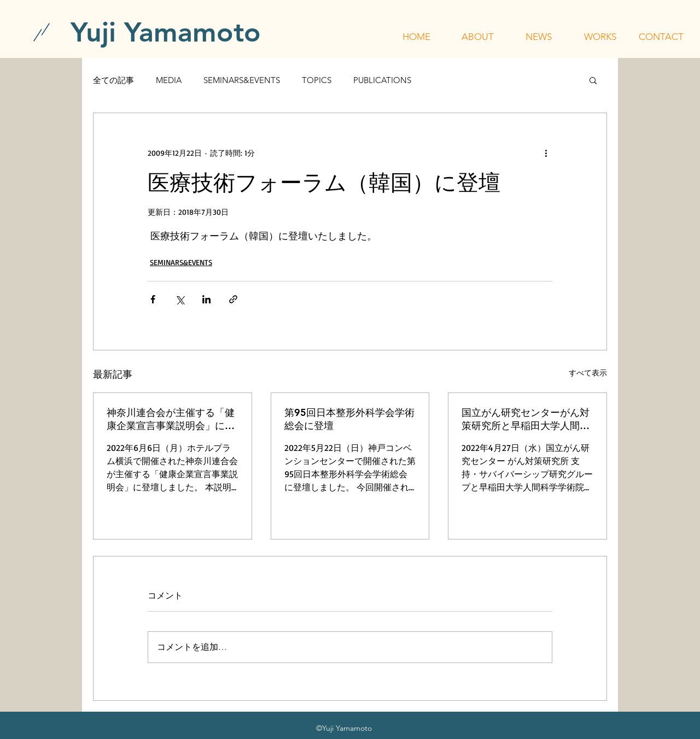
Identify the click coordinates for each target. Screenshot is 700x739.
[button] (477, 37)
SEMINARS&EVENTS (242, 80)
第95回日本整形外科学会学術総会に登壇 (349, 419)
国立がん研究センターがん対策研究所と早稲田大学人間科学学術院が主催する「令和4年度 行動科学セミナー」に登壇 (527, 419)
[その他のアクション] (546, 153)
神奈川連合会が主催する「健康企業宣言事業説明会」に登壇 (171, 419)
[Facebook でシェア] (153, 299)
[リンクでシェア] (233, 299)
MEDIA (169, 80)
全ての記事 (113, 80)
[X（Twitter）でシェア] (180, 299)
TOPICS (317, 80)
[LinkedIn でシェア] (206, 299)
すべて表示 (588, 373)
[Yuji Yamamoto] (166, 32)
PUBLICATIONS (382, 80)
